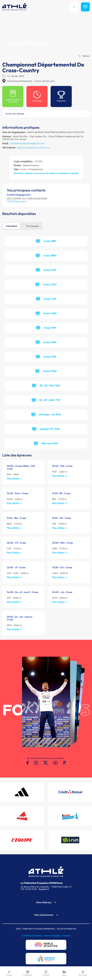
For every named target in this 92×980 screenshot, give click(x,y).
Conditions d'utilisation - (33, 936)
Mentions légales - (53, 936)
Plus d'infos (14, 478)
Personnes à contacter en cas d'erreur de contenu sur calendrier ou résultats (46, 173)
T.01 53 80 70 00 (29, 889)
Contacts (66, 936)
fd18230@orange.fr (17, 201)
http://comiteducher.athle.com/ (34, 147)
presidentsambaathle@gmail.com (27, 143)
